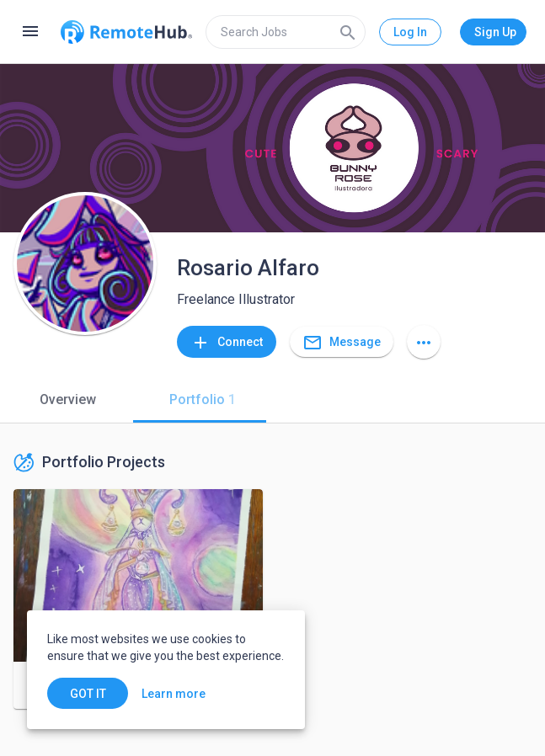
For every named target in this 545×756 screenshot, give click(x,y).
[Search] (348, 32)
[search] (286, 32)
